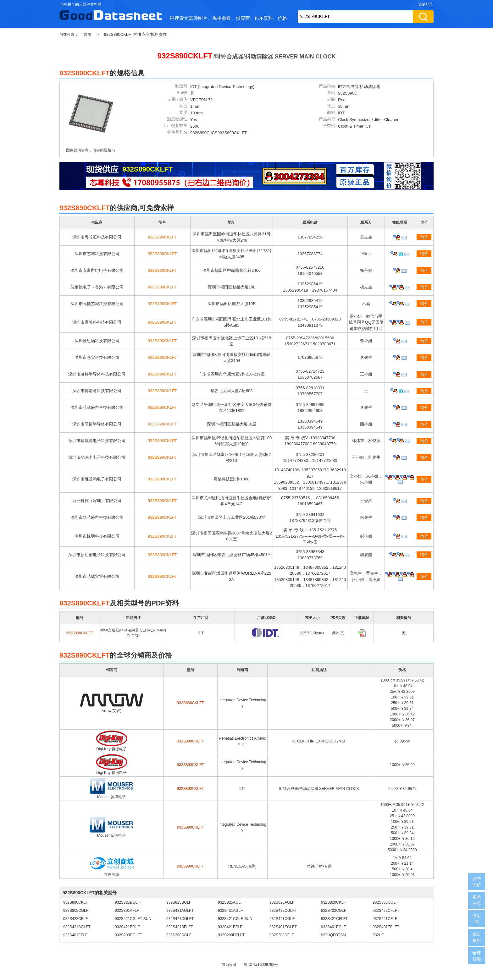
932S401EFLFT (386, 927)
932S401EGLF (333, 927)
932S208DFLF (282, 935)
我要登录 (425, 4)
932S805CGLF (76, 911)
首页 (87, 34)
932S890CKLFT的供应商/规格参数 (136, 34)
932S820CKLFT (335, 902)
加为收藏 (229, 965)
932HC (378, 935)
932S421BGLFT (77, 927)
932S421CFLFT (334, 919)
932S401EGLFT (283, 927)
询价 (424, 237)
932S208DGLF (179, 935)
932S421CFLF (385, 919)
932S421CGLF (282, 919)
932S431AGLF (230, 911)
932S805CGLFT (386, 902)
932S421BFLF (230, 927)
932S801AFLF (127, 911)
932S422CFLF (75, 919)
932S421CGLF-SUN (235, 919)
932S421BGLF (127, 927)
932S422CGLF (334, 911)
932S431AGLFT (180, 911)
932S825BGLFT (128, 902)
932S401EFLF (75, 935)
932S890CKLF (76, 902)
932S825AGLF (282, 902)
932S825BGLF (179, 902)
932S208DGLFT (128, 935)
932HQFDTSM (333, 935)
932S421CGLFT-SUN (133, 919)
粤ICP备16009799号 (261, 965)
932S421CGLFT (180, 919)
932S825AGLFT (232, 902)
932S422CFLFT (386, 911)
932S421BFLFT (180, 927)
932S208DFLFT (231, 935)
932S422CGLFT (283, 911)
